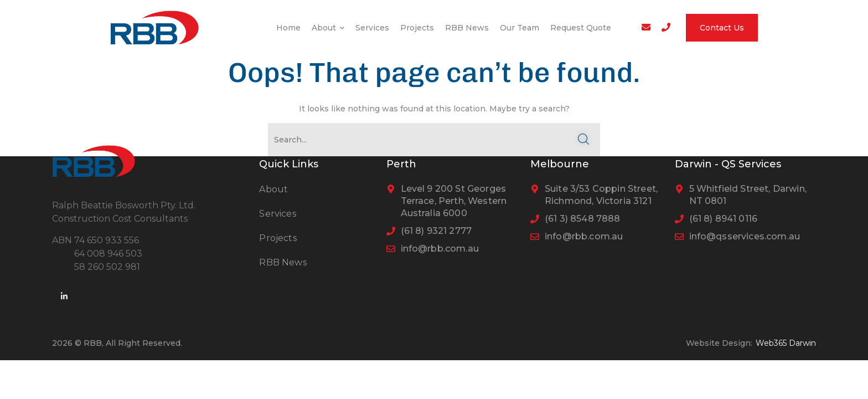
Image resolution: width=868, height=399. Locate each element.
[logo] (154, 27)
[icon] (65, 296)
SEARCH (583, 140)
